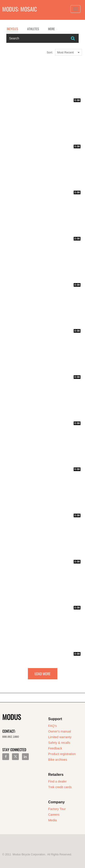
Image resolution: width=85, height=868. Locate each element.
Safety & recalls (59, 743)
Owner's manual (60, 731)
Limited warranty (60, 737)
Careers (54, 815)
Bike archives (58, 760)
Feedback (55, 748)
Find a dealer (58, 781)
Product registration (62, 754)
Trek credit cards (60, 787)
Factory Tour (57, 809)
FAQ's (53, 726)
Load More (43, 674)
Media (53, 820)
